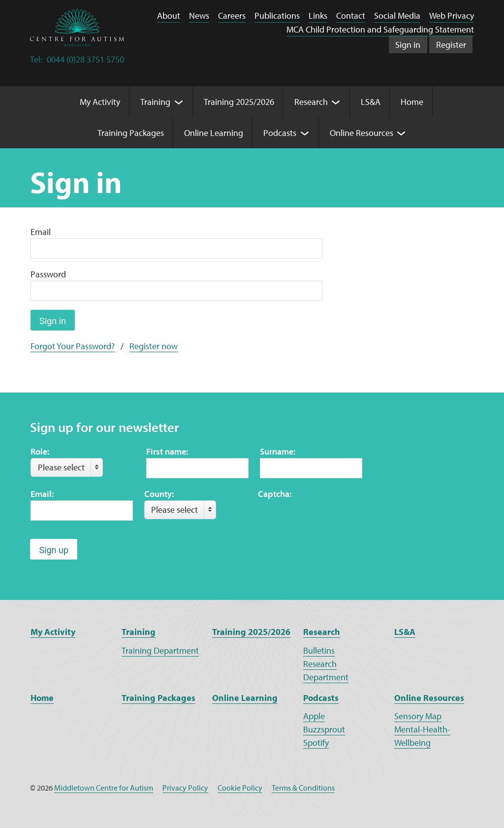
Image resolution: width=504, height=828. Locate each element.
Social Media (397, 16)
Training (139, 632)
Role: (40, 451)
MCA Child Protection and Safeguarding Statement (380, 29)
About (169, 16)
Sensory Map (418, 716)
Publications (277, 16)
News (199, 16)
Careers (232, 16)
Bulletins (319, 650)
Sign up (54, 550)
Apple (314, 716)
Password (48, 274)
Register (451, 45)
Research (322, 632)
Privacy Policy (185, 788)
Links (318, 16)
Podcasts (321, 698)
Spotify (316, 743)
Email (41, 232)
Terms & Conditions (303, 788)
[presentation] (333, 520)
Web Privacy (452, 16)
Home (42, 698)
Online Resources (429, 698)
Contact (351, 16)
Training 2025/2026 (251, 632)
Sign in (408, 45)
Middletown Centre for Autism (104, 788)
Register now (154, 346)
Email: (42, 494)
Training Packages (158, 698)
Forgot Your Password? (73, 346)
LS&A (405, 632)
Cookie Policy (240, 788)
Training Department (160, 650)
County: (159, 494)
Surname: (278, 451)
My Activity (53, 632)
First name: (167, 451)
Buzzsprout (324, 729)
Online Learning (245, 698)
